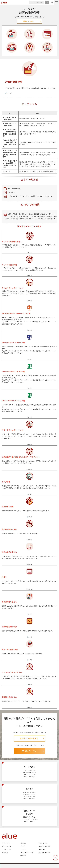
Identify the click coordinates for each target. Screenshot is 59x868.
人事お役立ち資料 (45, 846)
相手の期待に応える (29, 546)
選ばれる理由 (6, 849)
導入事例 (29, 794)
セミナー (23, 849)
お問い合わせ (43, 843)
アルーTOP (6, 843)
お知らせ (23, 843)
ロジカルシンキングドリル (29, 666)
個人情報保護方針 (45, 852)
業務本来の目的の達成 (29, 643)
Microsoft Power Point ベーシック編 (29, 307)
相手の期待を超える (29, 596)
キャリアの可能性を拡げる (29, 235)
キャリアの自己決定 (29, 259)
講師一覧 (23, 855)
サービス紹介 (29, 772)
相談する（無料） (29, 21)
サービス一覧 (6, 846)
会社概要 (42, 849)
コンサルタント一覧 (27, 852)
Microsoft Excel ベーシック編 (29, 395)
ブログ (23, 846)
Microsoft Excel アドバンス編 (29, 365)
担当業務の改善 (29, 500)
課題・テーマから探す (29, 816)
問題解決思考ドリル (29, 691)
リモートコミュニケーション (29, 424)
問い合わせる (52, 2)
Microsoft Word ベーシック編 (29, 336)
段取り (29, 571)
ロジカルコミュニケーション (29, 282)
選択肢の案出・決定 (29, 523)
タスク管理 (29, 476)
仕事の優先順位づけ (29, 621)
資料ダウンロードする (29, 738)
